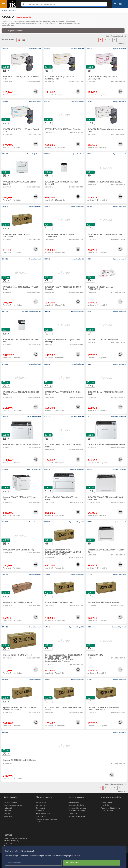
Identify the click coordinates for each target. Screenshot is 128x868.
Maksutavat (40, 811)
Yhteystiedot (8, 814)
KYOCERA (13, 11)
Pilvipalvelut (105, 805)
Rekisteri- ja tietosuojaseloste (47, 819)
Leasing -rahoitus (107, 811)
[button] (36, 91)
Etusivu (4, 11)
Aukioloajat (8, 816)
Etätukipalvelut (74, 802)
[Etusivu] (12, 7)
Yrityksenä (7, 811)
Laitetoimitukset (107, 802)
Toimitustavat (41, 805)
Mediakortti (8, 808)
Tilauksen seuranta (10, 802)
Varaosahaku (73, 814)
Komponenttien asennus (77, 808)
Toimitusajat (40, 808)
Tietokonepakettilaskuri (77, 805)
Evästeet (39, 822)
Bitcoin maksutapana (43, 814)
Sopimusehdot (41, 816)
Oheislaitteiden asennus (77, 811)
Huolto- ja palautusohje (77, 816)
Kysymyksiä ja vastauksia (13, 805)
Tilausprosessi (41, 802)
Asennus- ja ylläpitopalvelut (111, 808)
